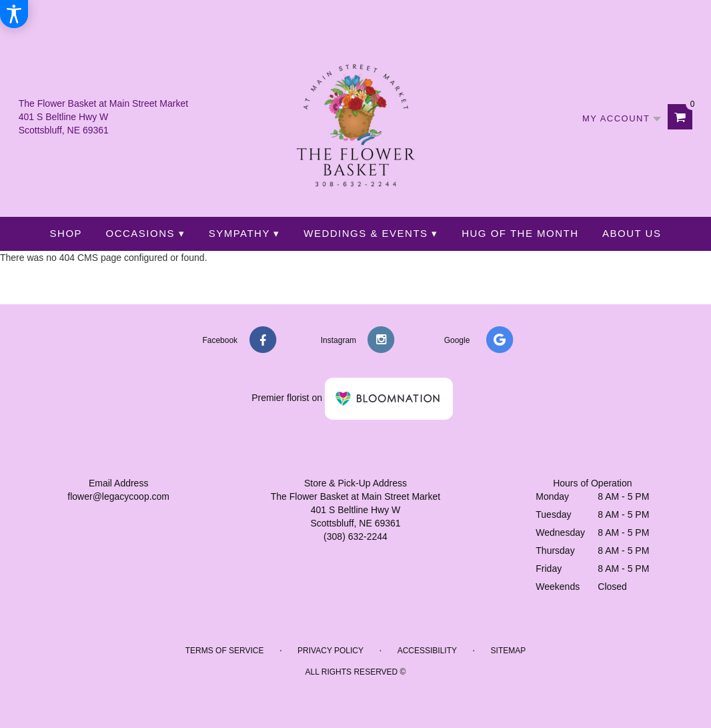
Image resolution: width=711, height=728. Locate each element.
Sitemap (509, 651)
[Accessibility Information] (14, 14)
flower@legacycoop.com (118, 496)
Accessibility (427, 651)
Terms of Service (225, 651)
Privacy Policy (330, 651)
